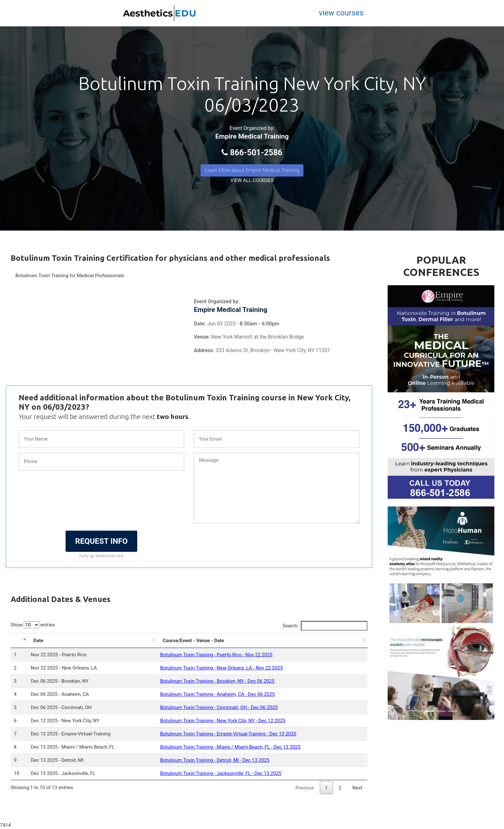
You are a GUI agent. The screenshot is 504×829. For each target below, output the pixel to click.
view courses (341, 13)
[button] (396, 392)
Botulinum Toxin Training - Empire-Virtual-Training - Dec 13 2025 (228, 734)
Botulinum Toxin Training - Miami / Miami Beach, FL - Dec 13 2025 (230, 747)
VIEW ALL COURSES (252, 180)
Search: (325, 626)
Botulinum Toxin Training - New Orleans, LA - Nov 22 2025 (221, 668)
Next (357, 788)
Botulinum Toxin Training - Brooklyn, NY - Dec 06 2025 (217, 681)
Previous (305, 788)
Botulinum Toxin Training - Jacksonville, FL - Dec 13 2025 (221, 773)
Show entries (33, 625)
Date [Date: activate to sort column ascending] (38, 641)
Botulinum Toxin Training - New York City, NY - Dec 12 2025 (223, 721)
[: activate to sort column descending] (19, 641)
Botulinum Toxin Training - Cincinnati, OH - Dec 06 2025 (219, 707)
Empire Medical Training (252, 136)
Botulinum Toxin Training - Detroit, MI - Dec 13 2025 (215, 760)
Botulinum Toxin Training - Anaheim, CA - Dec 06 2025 (217, 694)
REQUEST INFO (101, 541)
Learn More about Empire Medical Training (252, 170)
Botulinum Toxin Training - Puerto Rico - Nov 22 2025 (216, 655)
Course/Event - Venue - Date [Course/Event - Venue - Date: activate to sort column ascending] (193, 641)
